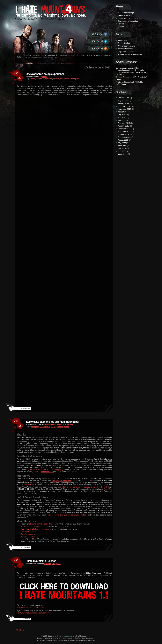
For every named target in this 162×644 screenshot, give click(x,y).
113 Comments (25, 619)
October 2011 (123, 98)
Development (50, 424)
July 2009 (122, 143)
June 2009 (122, 146)
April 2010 (122, 117)
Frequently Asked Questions (129, 18)
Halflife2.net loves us (29, 537)
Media (45, 77)
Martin (119, 82)
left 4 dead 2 (45, 427)
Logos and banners (126, 52)
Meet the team (124, 15)
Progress (69, 424)
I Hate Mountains (50, 18)
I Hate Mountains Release (41, 561)
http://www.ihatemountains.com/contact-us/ (34, 613)
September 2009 (125, 137)
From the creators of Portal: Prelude (40, 19)
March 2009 (123, 154)
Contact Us (122, 27)
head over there (47, 472)
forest (33, 79)
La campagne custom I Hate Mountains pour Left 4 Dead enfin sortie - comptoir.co (130, 70)
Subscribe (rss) (99, 49)
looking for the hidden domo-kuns (44, 524)
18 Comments (25, 408)
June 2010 (122, 112)
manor (66, 79)
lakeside (49, 79)
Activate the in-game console (130, 54)
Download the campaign (128, 21)
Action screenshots (126, 49)
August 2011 (123, 101)
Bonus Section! (124, 43)
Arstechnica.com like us (31, 526)
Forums (121, 24)
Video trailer (123, 40)
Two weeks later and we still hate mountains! (52, 422)
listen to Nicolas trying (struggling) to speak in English (84, 487)
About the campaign (126, 13)
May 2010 (122, 115)
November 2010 (124, 109)
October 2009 (123, 134)
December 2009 (124, 129)
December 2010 (124, 106)
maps (53, 427)
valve (66, 427)
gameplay (40, 79)
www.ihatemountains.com (63, 636)
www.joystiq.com (50, 57)
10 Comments (25, 547)
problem (60, 427)
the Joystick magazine (62, 481)
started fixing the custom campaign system (67, 515)
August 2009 (123, 140)
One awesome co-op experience (45, 74)
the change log (57, 469)
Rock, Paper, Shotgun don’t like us (35, 529)
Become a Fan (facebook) (99, 34)
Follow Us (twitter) (99, 41)
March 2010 (123, 120)
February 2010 (124, 123)
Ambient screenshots (126, 46)
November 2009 (124, 132)
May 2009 (122, 148)
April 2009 (122, 151)
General (61, 424)
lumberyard (58, 79)
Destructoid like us (28, 531)
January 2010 (123, 126)
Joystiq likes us (27, 534)
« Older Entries (20, 630)
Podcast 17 (29, 485)
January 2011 (123, 103)
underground (75, 79)
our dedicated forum (38, 469)
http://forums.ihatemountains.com (30, 607)
